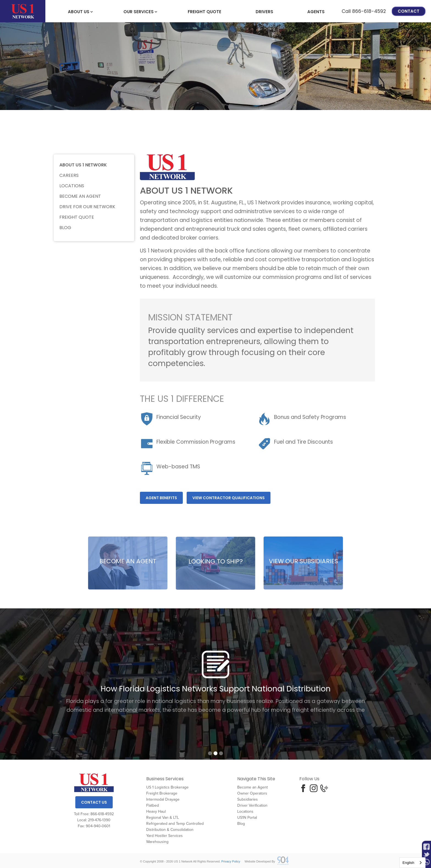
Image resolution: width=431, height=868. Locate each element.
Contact (409, 11)
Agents (316, 12)
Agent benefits (161, 498)
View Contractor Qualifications (229, 498)
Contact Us (94, 802)
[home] (23, 11)
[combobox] (412, 863)
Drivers (264, 12)
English (408, 863)
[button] (79, 11)
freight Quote (205, 12)
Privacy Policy (231, 861)
